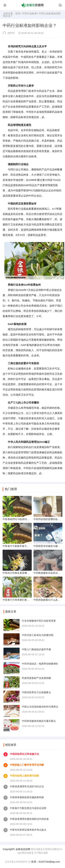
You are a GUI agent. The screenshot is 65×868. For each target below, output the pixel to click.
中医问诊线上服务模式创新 (24, 776)
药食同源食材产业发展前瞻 (36, 678)
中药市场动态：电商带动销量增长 (40, 664)
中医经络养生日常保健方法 (24, 754)
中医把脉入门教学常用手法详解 (27, 765)
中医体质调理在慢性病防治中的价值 (29, 819)
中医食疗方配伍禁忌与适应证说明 (28, 808)
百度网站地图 (50, 849)
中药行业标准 (29, 13)
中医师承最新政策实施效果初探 (27, 797)
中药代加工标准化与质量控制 (38, 635)
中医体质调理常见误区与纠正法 (27, 786)
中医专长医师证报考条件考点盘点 (28, 830)
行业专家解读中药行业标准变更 (39, 621)
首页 (18, 13)
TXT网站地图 (41, 853)
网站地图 (36, 849)
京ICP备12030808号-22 (18, 862)
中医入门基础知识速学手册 (36, 649)
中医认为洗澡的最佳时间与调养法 (40, 707)
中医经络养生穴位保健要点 (36, 692)
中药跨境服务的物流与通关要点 (39, 721)
